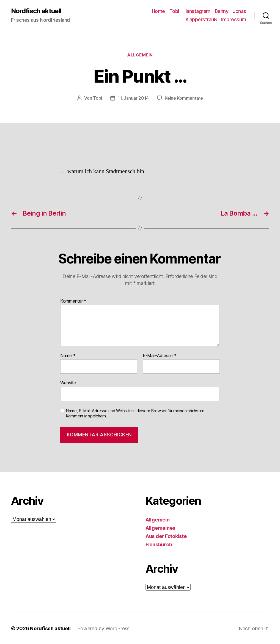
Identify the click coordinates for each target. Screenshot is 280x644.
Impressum (234, 19)
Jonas (239, 11)
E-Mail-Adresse (160, 356)
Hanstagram (197, 11)
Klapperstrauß (201, 19)
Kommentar (73, 301)
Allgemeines (160, 528)
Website (68, 383)
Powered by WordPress (104, 628)
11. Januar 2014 (133, 98)
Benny (222, 11)
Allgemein (140, 55)
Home (158, 11)
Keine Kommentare (184, 98)
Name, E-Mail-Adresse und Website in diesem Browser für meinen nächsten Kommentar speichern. (135, 413)
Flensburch (159, 544)
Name (68, 356)
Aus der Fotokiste (166, 536)
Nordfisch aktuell (36, 11)
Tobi (174, 11)
